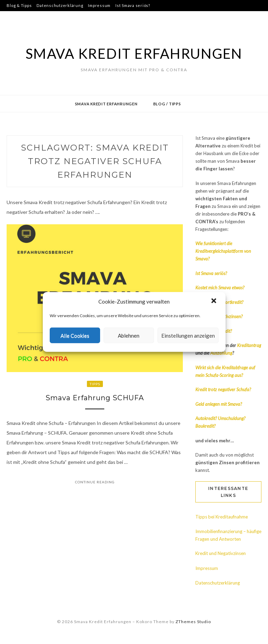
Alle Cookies (75, 336)
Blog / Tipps (167, 104)
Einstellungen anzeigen (188, 336)
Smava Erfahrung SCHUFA (95, 398)
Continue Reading (95, 482)
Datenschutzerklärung (60, 5)
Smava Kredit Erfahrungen (134, 54)
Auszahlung (221, 353)
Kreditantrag (249, 345)
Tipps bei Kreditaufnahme (222, 517)
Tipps (95, 384)
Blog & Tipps (19, 5)
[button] (214, 301)
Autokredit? (206, 418)
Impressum (99, 5)
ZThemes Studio (193, 622)
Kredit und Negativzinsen (221, 553)
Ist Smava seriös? (133, 5)
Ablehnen (129, 336)
